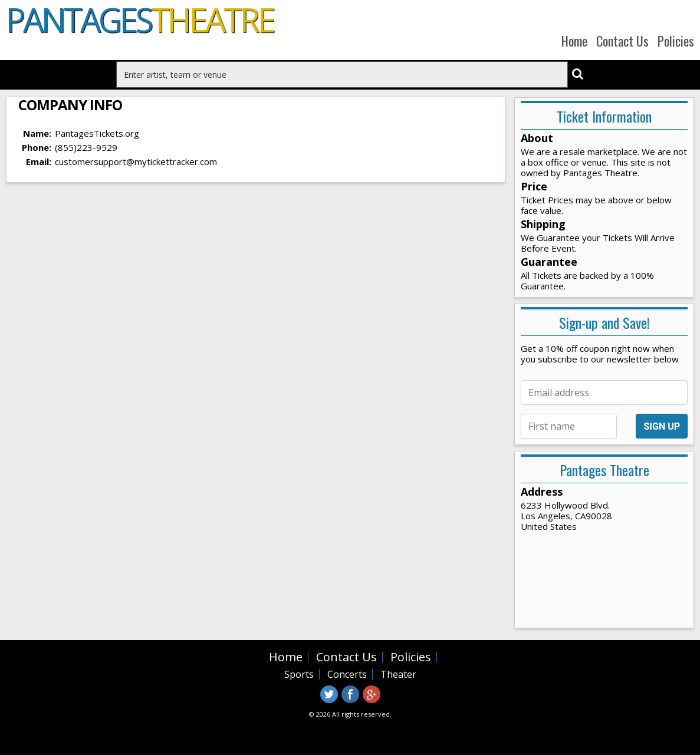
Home (574, 41)
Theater (398, 674)
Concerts (347, 674)
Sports (299, 674)
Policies (676, 41)
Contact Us (622, 41)
